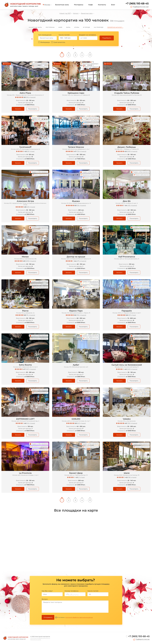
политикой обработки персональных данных (79, 617)
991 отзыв (132, 315)
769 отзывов (81, 315)
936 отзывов (31, 97)
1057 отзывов (31, 369)
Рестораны (79, 5)
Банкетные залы (62, 5)
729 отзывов (81, 151)
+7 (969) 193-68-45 (137, 3)
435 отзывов (132, 205)
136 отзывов (81, 205)
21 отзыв (81, 477)
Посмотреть (33, 109)
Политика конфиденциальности (40, 638)
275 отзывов (81, 261)
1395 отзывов (132, 423)
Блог (113, 5)
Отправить (48, 617)
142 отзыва (31, 423)
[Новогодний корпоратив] (22, 5)
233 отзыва (31, 207)
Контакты (102, 5)
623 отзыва (81, 423)
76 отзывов (31, 315)
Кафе (91, 5)
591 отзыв (31, 151)
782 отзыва (132, 477)
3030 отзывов (132, 151)
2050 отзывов (31, 261)
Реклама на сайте (36, 639)
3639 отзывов (132, 369)
